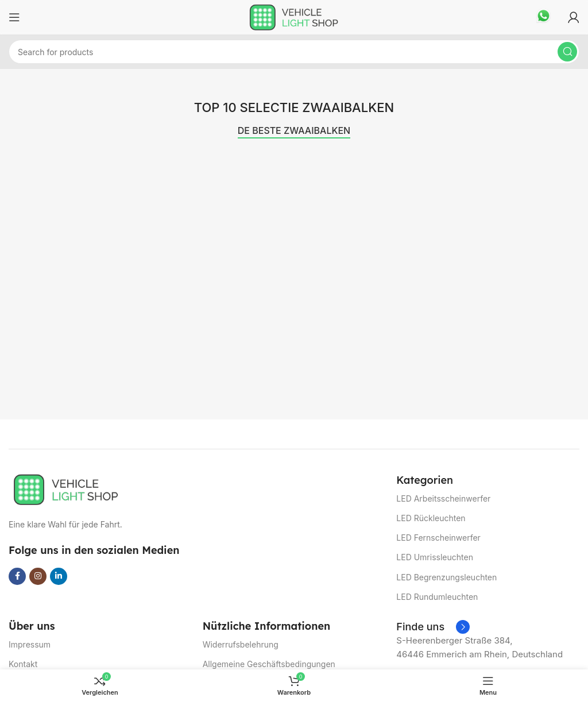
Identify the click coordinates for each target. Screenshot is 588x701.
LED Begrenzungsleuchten (446, 577)
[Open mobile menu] (14, 17)
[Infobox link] (543, 17)
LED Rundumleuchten (437, 597)
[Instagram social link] (38, 576)
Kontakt (23, 664)
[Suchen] (294, 52)
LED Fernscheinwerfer (438, 538)
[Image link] (66, 489)
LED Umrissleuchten (435, 557)
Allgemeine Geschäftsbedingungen (269, 664)
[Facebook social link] (17, 576)
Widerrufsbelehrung (241, 644)
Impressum (30, 644)
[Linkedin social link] (59, 576)
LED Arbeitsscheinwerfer (443, 498)
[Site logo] (294, 16)
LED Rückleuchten (431, 518)
